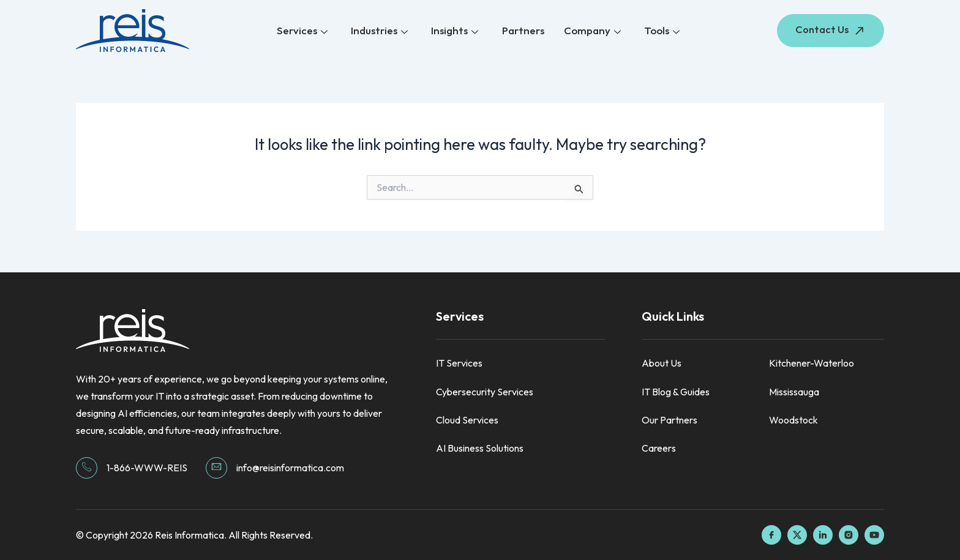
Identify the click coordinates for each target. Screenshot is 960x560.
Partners (522, 30)
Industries (381, 31)
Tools (658, 31)
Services (305, 31)
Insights (455, 31)
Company (590, 31)
